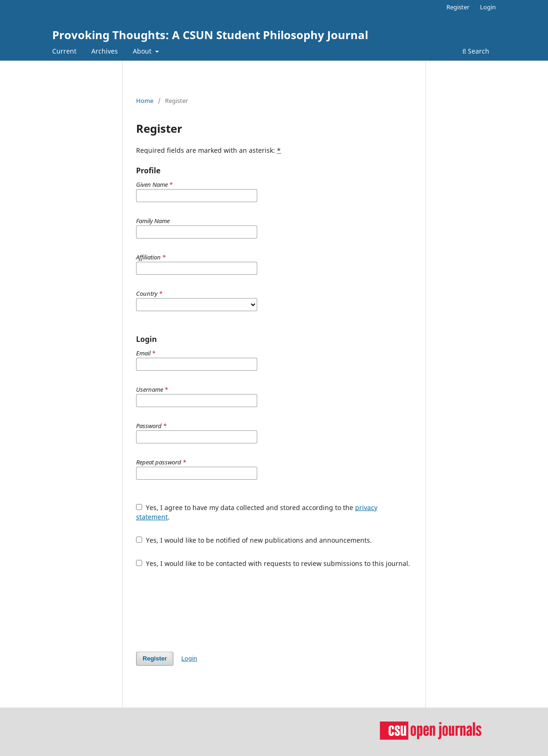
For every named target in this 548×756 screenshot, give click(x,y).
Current (64, 51)
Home (145, 101)
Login (488, 7)
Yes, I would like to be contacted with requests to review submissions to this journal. (273, 563)
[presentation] (207, 610)
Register (458, 7)
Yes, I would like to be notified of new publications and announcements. (254, 540)
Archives (105, 51)
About (143, 51)
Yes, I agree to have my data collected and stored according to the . (257, 512)
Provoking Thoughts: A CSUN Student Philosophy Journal (210, 35)
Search (476, 51)
